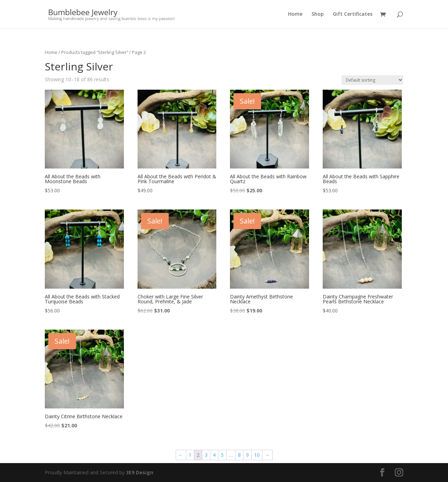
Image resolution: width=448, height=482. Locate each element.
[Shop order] (372, 80)
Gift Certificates (353, 14)
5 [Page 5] (222, 455)
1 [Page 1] (190, 455)
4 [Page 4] (214, 455)
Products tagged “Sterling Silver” (95, 52)
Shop (318, 14)
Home (295, 14)
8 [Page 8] (239, 455)
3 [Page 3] (206, 455)
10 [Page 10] (257, 455)
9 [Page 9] (247, 455)
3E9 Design (140, 472)
